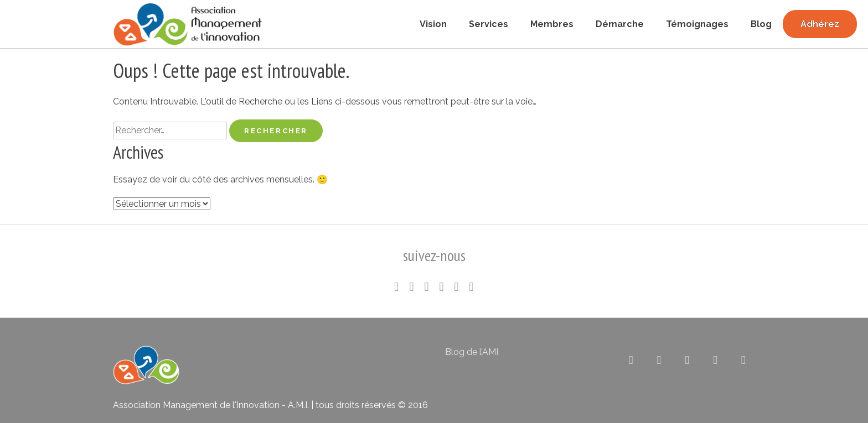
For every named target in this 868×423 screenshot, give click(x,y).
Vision (433, 24)
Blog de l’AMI (472, 352)
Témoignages (697, 24)
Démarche (620, 24)
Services (489, 24)
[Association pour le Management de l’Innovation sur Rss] (715, 360)
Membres (552, 24)
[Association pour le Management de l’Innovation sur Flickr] (687, 360)
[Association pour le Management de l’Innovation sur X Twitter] (631, 360)
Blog (761, 24)
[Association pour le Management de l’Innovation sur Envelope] (743, 360)
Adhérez (820, 24)
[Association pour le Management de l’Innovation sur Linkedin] (659, 360)
